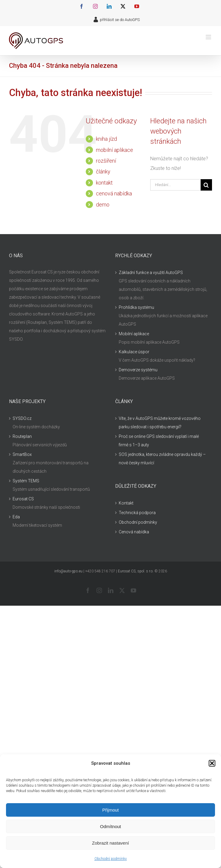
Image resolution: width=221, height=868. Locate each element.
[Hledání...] (175, 185)
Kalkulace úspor (134, 352)
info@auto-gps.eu (68, 571)
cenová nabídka (114, 193)
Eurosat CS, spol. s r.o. (136, 571)
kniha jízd (106, 139)
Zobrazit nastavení (111, 843)
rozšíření (106, 161)
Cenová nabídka (134, 532)
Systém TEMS (26, 481)
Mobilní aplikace (134, 334)
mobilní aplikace (115, 150)
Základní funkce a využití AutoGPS (151, 273)
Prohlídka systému (136, 307)
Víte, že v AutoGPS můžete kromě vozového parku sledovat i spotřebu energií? (160, 423)
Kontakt (126, 503)
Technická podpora (137, 513)
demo (103, 205)
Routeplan (22, 436)
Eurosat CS (23, 499)
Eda (16, 517)
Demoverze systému (138, 370)
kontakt (104, 183)
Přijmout (111, 810)
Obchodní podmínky (111, 859)
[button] (212, 763)
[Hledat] (206, 185)
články (103, 172)
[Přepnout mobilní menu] (209, 37)
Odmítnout (110, 826)
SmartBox (22, 454)
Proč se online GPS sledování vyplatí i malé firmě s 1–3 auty (159, 441)
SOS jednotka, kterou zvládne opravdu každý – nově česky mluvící (162, 459)
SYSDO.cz (22, 418)
